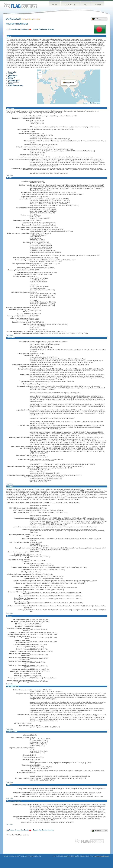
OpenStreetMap (95, 103)
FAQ (86, 5)
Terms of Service (14, 856)
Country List (70, 5)
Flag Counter (20, 6)
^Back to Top (9, 175)
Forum (98, 5)
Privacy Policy (24, 856)
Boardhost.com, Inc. (36, 856)
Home (55, 5)
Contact (6, 856)
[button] (75, 81)
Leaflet (85, 103)
